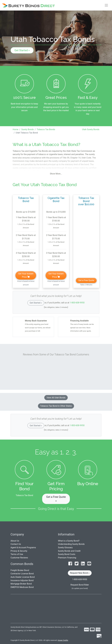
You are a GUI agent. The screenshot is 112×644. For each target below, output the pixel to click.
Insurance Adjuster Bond (22, 580)
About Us (15, 541)
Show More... (56, 174)
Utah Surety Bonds (91, 129)
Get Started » (22, 50)
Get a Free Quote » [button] (56, 499)
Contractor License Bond (22, 574)
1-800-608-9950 (77, 303)
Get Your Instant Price (26, 275)
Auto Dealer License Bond (23, 577)
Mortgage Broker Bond (21, 584)
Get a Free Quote (86, 280)
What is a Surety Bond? (69, 541)
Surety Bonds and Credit (69, 551)
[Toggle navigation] (106, 5)
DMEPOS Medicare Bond (22, 587)
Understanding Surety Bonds (71, 544)
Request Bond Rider (80, 585)
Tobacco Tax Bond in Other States (56, 406)
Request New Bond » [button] (80, 573)
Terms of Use (17, 554)
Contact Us (16, 544)
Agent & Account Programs (23, 548)
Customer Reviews (19, 558)
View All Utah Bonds (56, 398)
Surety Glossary (65, 548)
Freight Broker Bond (20, 570)
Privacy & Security (19, 551)
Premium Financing (67, 558)
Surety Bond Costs (67, 554)
